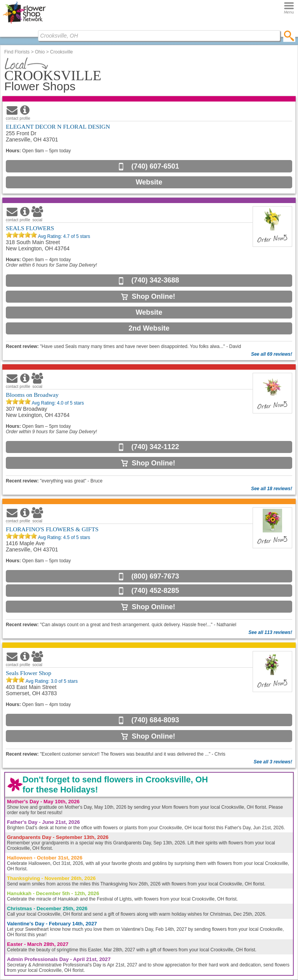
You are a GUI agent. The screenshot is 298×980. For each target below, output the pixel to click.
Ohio (40, 52)
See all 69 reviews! (272, 354)
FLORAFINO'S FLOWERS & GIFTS (52, 529)
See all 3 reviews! (273, 762)
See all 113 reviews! (270, 632)
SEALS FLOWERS (30, 228)
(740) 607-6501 (155, 166)
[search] (289, 36)
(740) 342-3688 (155, 280)
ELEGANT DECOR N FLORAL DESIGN (58, 127)
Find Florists (17, 52)
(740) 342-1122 (155, 447)
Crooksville (62, 52)
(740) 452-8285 (155, 591)
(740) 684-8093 (155, 720)
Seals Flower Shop (29, 673)
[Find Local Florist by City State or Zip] (159, 36)
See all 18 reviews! (272, 489)
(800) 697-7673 (155, 576)
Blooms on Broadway (32, 395)
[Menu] (289, 8)
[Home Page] (24, 24)
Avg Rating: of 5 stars (63, 236)
